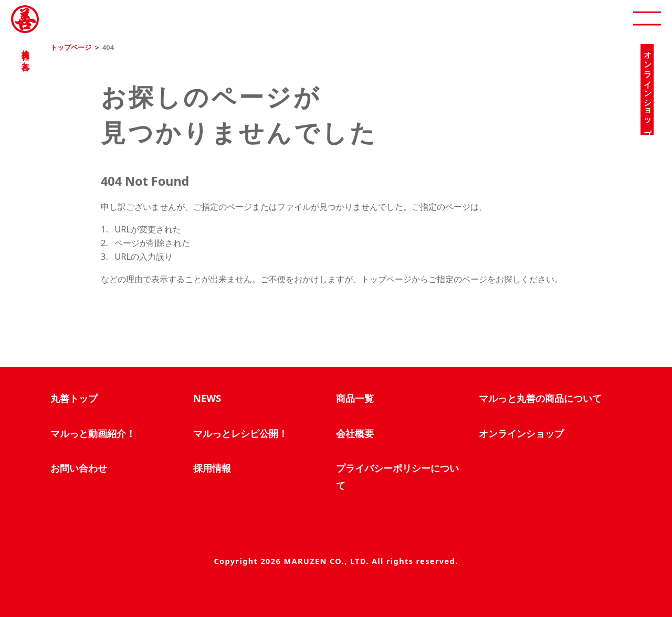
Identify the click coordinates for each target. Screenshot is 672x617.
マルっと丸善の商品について (540, 398)
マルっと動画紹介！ (93, 433)
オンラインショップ (521, 433)
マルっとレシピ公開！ (240, 433)
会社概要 (355, 433)
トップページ (71, 47)
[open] (647, 19)
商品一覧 (355, 398)
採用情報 (212, 468)
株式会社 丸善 (25, 51)
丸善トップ (74, 398)
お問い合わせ (79, 468)
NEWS (207, 398)
